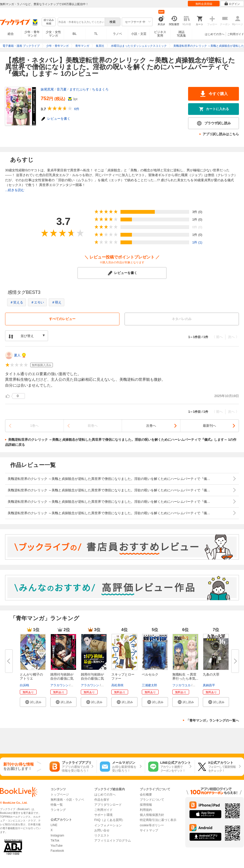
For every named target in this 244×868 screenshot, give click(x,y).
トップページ (60, 795)
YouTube (57, 846)
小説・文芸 (139, 34)
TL (96, 34)
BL (75, 34)
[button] (33, 702)
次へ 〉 (233, 337)
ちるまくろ (100, 89)
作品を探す (102, 800)
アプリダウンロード (108, 805)
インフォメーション (108, 825)
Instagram (57, 835)
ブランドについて (152, 800)
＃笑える (17, 302)
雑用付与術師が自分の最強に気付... (62, 679)
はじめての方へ (215, 34)
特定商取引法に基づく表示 (158, 820)
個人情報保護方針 (152, 815)
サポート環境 (103, 815)
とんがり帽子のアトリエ (31, 676)
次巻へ (151, 426)
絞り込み (49, 22)
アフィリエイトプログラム (113, 841)
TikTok (55, 841)
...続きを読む (15, 190)
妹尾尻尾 (47, 89)
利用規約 (146, 810)
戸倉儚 (75, 685)
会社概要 (146, 795)
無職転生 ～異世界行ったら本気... (185, 676)
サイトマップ (149, 830)
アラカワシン (59, 685)
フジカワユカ (181, 685)
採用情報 (146, 805)
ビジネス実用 (160, 34)
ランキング (58, 810)
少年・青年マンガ (32, 34)
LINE (54, 825)
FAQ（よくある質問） (110, 820)
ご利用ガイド (236, 34)
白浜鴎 (24, 685)
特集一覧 (57, 805)
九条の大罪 (211, 674)
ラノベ (117, 34)
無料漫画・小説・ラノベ (67, 800)
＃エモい (37, 302)
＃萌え (57, 302)
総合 (11, 34)
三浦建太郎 (149, 685)
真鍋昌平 (209, 685)
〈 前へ (217, 337)
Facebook (57, 851)
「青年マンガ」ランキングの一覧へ (212, 720)
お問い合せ (102, 830)
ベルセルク (150, 674)
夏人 (17, 355)
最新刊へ (209, 426)
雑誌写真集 (181, 34)
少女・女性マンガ (53, 34)
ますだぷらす (79, 89)
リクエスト (102, 835)
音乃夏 (62, 89)
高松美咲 (117, 685)
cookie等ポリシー (152, 825)
